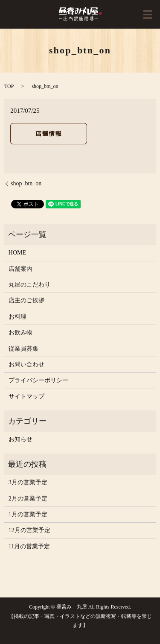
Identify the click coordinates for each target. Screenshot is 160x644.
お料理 (17, 317)
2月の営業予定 (28, 499)
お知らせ (20, 439)
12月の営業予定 (29, 530)
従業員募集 (23, 349)
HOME (17, 253)
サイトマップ (26, 397)
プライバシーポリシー (38, 380)
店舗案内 (20, 269)
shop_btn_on (26, 183)
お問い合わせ (26, 364)
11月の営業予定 (29, 546)
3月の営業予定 (28, 482)
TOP (9, 86)
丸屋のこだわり (29, 285)
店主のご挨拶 (26, 300)
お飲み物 (20, 332)
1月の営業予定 (28, 514)
